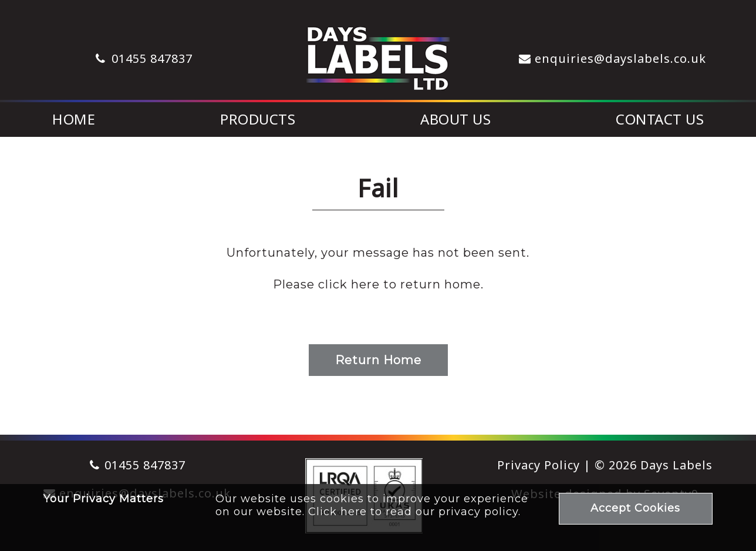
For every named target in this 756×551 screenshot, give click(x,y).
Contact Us (660, 119)
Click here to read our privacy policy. (414, 512)
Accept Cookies (635, 508)
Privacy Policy (539, 465)
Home (74, 119)
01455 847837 (152, 58)
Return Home (378, 360)
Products (258, 119)
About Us (455, 119)
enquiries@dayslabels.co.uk (620, 58)
